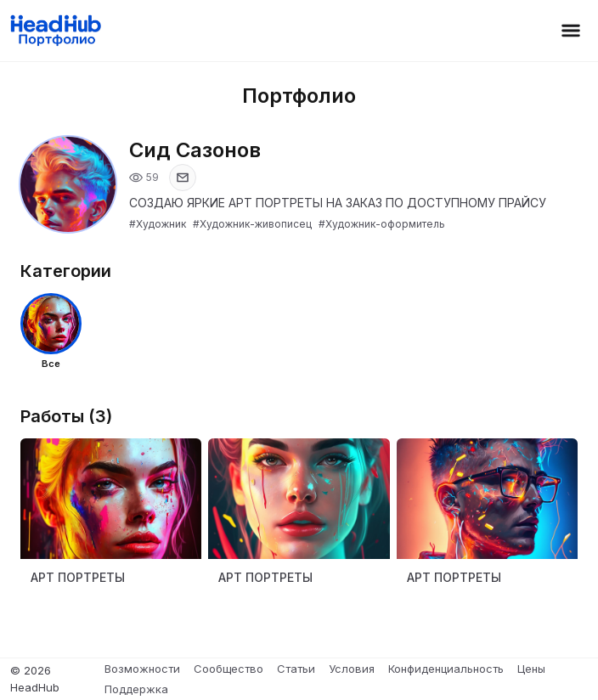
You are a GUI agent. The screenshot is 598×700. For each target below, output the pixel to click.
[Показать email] (183, 178)
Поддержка (136, 689)
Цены (531, 669)
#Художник (158, 224)
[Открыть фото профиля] (68, 184)
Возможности (142, 669)
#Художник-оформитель (382, 224)
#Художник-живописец (252, 224)
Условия (352, 669)
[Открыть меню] (571, 31)
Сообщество (228, 669)
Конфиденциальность (446, 669)
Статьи (296, 669)
